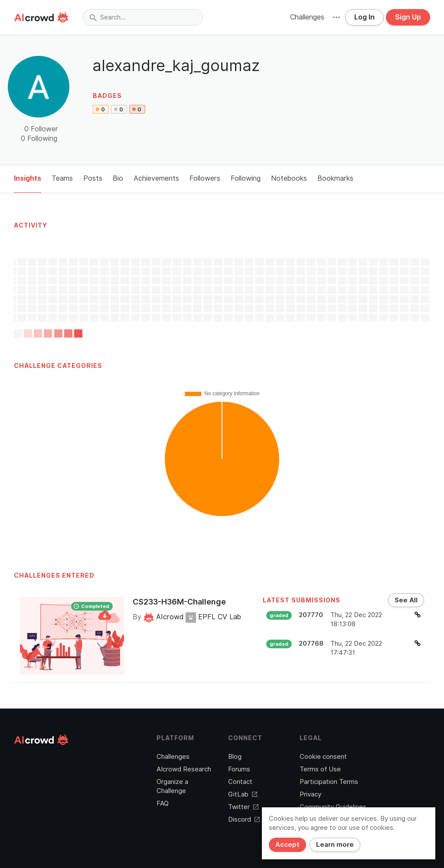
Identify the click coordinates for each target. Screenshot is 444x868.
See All (406, 600)
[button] (336, 17)
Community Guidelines (333, 807)
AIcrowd (165, 617)
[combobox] (143, 17)
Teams (62, 178)
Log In (364, 17)
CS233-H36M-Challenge (179, 602)
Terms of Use (320, 769)
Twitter (243, 807)
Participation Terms (329, 782)
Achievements (156, 178)
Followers (205, 178)
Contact (240, 782)
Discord (244, 819)
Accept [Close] (287, 845)
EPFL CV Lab (213, 617)
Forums (239, 769)
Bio (118, 178)
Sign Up (408, 17)
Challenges (307, 17)
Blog (235, 757)
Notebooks (289, 178)
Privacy (310, 794)
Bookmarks (335, 178)
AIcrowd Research (184, 769)
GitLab (243, 794)
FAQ (163, 803)
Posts (93, 178)
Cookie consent (323, 757)
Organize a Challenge (172, 786)
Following (246, 178)
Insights (28, 178)
